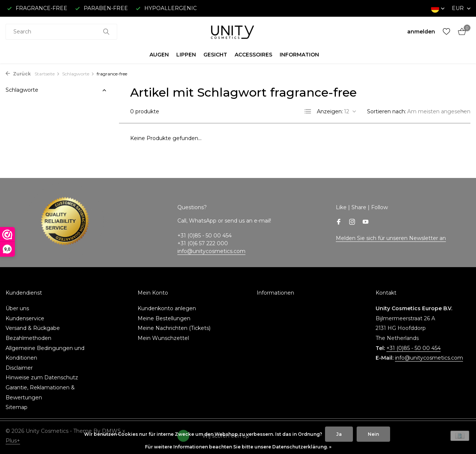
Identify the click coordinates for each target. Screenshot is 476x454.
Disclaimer (19, 368)
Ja (339, 434)
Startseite (47, 74)
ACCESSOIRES (253, 55)
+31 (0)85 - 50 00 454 (414, 348)
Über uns (17, 308)
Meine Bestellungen (164, 318)
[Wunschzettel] (446, 32)
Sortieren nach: (387, 111)
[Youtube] (366, 223)
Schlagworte (78, 74)
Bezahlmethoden (28, 338)
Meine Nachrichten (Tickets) (174, 328)
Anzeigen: (330, 111)
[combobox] (61, 32)
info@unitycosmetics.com (211, 251)
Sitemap (17, 407)
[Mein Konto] (421, 32)
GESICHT (215, 55)
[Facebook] (339, 223)
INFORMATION (299, 55)
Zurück (18, 74)
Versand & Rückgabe (33, 328)
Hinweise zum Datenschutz (42, 377)
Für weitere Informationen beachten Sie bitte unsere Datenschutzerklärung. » (238, 447)
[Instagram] (352, 223)
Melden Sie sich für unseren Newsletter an (391, 238)
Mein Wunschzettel (163, 338)
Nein (373, 434)
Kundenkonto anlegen (167, 308)
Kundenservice (25, 318)
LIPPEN (186, 55)
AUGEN (159, 55)
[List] (308, 111)
